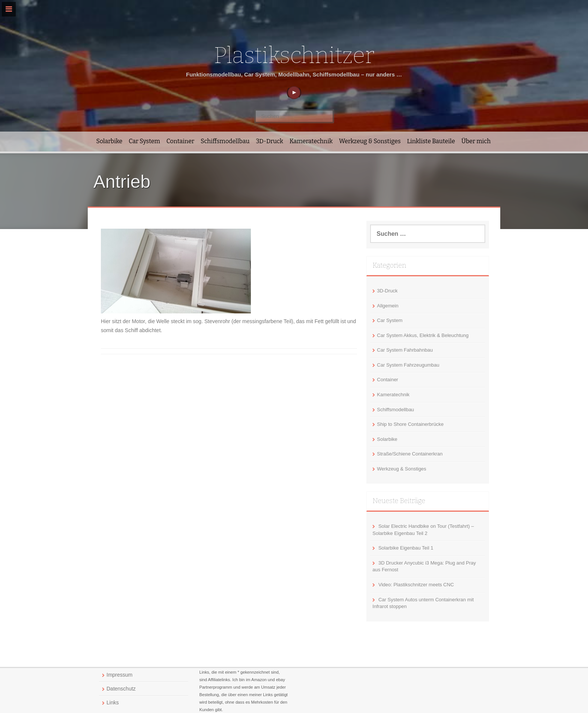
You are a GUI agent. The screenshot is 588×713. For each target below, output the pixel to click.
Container (180, 141)
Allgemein (388, 306)
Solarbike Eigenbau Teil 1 (406, 548)
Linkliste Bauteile (431, 141)
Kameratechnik (311, 141)
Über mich (476, 141)
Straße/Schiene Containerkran (410, 454)
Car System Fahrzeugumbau (408, 365)
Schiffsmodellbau (225, 141)
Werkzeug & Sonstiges (370, 141)
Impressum (119, 675)
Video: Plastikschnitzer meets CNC (416, 585)
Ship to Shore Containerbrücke (410, 424)
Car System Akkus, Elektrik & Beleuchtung (423, 335)
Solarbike (109, 141)
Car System (144, 141)
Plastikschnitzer (294, 55)
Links (113, 703)
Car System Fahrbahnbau (405, 350)
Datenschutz (121, 689)
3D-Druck (269, 141)
